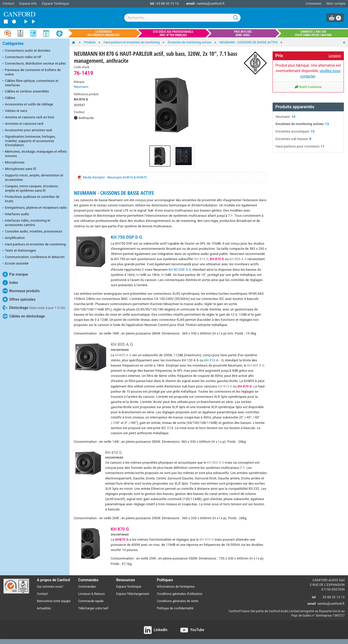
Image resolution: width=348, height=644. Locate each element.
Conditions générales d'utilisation (180, 594)
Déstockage (34, 308)
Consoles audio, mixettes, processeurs (32, 232)
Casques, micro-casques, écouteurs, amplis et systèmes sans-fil (31, 188)
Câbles (9, 98)
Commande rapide (91, 601)
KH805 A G (123, 355)
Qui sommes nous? (50, 587)
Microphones (14, 163)
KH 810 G (201, 259)
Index (10, 283)
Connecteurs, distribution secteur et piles (34, 64)
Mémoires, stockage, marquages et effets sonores (35, 154)
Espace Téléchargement (133, 594)
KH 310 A (212, 360)
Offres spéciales (19, 299)
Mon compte (336, 3)
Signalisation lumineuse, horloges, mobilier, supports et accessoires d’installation (29, 141)
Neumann (81, 87)
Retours (99, 594)
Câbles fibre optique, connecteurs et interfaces (30, 83)
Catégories (13, 44)
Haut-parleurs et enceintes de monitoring (34, 245)
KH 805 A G (238, 259)
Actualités (44, 608)
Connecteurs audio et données (26, 51)
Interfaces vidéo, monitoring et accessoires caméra (26, 223)
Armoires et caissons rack (23, 124)
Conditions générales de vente (177, 601)
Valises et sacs (15, 111)
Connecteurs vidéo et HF (22, 57)
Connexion (314, 3)
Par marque (15, 274)
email (312, 604)
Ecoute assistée (16, 264)
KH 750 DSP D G (126, 237)
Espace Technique (55, 3)
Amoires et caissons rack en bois (28, 118)
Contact (8, 3)
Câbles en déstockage (24, 316)
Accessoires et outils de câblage (28, 105)
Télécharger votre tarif (93, 608)
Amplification (14, 238)
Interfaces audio (16, 214)
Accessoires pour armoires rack (27, 130)
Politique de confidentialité (175, 608)
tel (314, 597)
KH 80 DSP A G (180, 270)
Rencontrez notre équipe (54, 601)
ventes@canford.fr (211, 3)
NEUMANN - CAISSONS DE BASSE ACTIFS (114, 193)
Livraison (335, 56)
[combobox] (182, 18)
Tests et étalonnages (19, 251)
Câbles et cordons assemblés (26, 92)
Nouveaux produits (21, 291)
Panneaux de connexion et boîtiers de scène (32, 72)
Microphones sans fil (19, 169)
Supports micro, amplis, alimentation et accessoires (33, 177)
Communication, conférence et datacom (34, 257)
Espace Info (28, 3)
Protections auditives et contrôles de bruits (31, 199)
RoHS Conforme (308, 87)
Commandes (87, 587)
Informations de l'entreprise (176, 587)
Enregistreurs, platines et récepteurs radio (35, 208)
